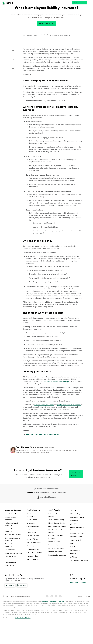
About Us (74, 524)
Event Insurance (10, 562)
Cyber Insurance (10, 550)
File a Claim (74, 521)
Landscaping (31, 523)
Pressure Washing (33, 549)
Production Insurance (56, 548)
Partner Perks (75, 550)
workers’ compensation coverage (56, 382)
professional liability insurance (69, 405)
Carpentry (30, 546)
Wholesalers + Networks (79, 560)
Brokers (83, 583)
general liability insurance (44, 405)
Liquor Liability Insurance (57, 555)
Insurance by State (77, 533)
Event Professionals (34, 542)
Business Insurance (55, 552)
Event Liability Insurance (57, 545)
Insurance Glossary (77, 537)
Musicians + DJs (32, 556)
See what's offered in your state (53, 601)
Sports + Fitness (32, 539)
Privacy (87, 596)
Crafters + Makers (33, 536)
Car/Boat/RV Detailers (34, 553)
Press (72, 543)
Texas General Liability (56, 520)
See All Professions (33, 559)
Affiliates (74, 557)
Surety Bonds (9, 566)
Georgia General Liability (57, 526)
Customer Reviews (77, 540)
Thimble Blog (75, 514)
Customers (74, 583)
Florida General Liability (57, 523)
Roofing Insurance (55, 541)
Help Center (75, 547)
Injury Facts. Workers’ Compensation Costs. (43, 434)
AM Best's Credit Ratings (23, 618)
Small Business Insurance (13, 514)
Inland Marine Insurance (13, 553)
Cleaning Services (33, 526)
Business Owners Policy (13, 535)
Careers (73, 554)
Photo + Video (32, 520)
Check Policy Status (77, 517)
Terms (80, 596)
